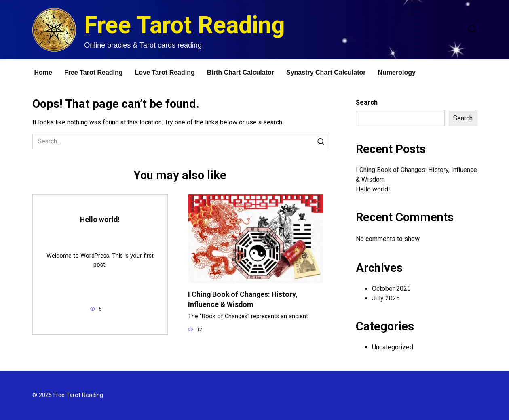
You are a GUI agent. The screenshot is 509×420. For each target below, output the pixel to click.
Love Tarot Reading (165, 72)
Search (367, 102)
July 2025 (386, 298)
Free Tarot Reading (185, 25)
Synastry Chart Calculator (326, 72)
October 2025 (391, 289)
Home (43, 72)
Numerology (397, 72)
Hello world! (100, 220)
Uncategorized (393, 347)
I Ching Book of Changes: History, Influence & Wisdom (243, 299)
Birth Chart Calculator (241, 72)
